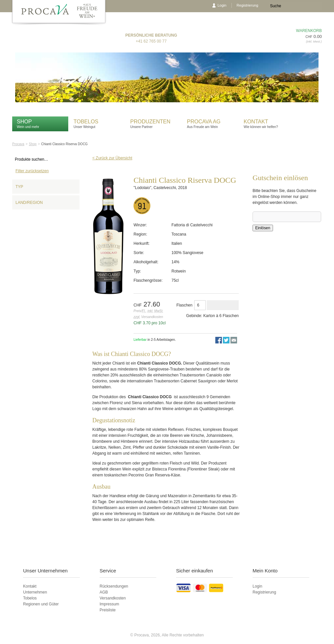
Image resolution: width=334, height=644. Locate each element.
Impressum (109, 604)
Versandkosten (113, 598)
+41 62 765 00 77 (151, 41)
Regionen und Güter (41, 604)
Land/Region (29, 203)
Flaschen (184, 305)
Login (222, 5)
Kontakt (257, 122)
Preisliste (108, 610)
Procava (18, 144)
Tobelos (86, 122)
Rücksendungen (114, 586)
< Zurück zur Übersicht (112, 158)
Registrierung (247, 5)
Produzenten (150, 122)
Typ (19, 187)
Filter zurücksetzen (32, 171)
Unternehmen (35, 592)
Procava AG (204, 122)
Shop (24, 122)
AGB (104, 592)
